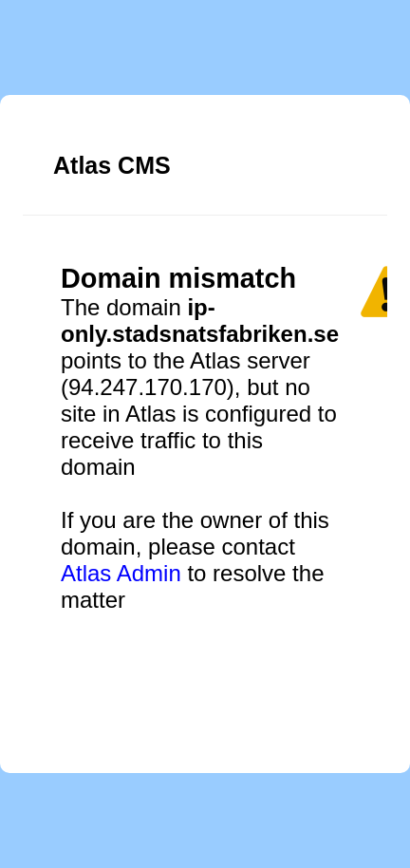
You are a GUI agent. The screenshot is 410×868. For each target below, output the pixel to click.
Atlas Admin (121, 573)
